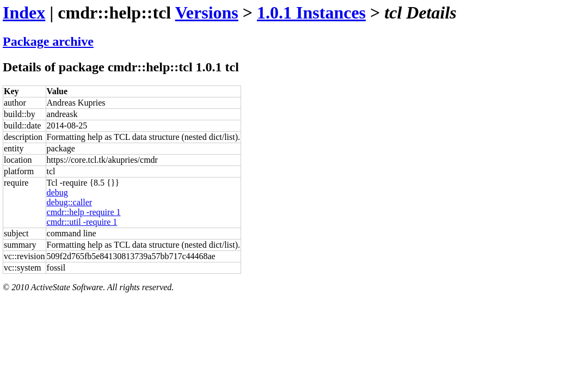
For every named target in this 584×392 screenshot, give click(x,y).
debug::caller (70, 202)
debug (57, 192)
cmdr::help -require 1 (84, 212)
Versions (207, 13)
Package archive (48, 41)
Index (24, 13)
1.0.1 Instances (311, 13)
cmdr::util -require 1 (82, 222)
